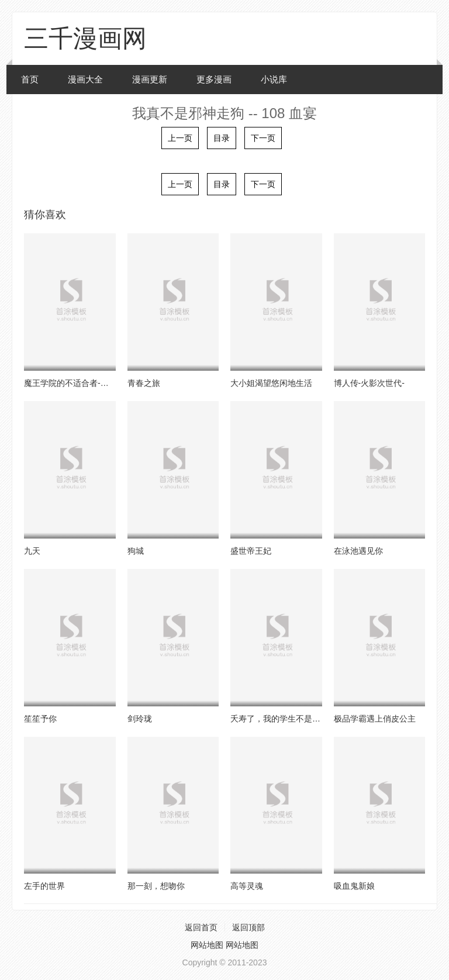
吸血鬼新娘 (354, 886)
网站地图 (207, 945)
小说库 (274, 79)
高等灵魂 (247, 886)
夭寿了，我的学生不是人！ (279, 719)
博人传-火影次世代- (369, 383)
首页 (30, 79)
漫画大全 (85, 79)
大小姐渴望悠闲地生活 (271, 383)
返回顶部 (248, 927)
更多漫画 (214, 79)
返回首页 (201, 927)
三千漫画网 (85, 38)
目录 (222, 138)
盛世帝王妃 (251, 551)
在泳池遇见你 (358, 551)
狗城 (136, 551)
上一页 (180, 138)
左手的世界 (44, 886)
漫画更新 (150, 79)
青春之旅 (144, 383)
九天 (32, 551)
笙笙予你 (40, 719)
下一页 (263, 138)
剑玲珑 (140, 719)
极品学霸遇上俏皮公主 (375, 719)
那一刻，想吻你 (156, 886)
